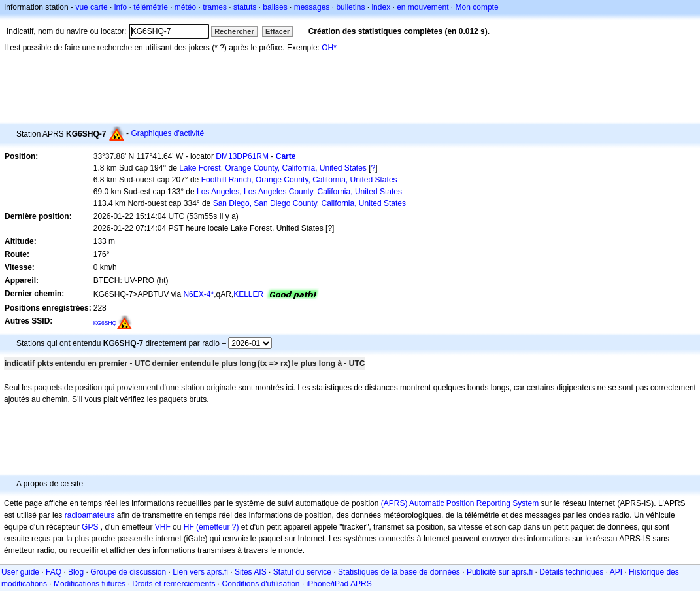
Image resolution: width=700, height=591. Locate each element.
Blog (76, 572)
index (381, 7)
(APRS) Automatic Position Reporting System (460, 503)
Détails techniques (571, 572)
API (616, 572)
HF (189, 527)
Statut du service (302, 572)
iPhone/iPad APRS (339, 584)
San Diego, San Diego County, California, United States (309, 203)
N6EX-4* (198, 294)
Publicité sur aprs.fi (500, 572)
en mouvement (423, 7)
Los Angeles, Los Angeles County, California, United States (299, 192)
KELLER (248, 294)
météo (185, 7)
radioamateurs (90, 515)
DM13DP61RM (242, 156)
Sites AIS (251, 572)
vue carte (91, 7)
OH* (329, 48)
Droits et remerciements (174, 584)
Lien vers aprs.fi (200, 572)
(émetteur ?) (217, 527)
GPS (90, 527)
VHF (163, 527)
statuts (245, 7)
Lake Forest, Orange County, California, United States (273, 168)
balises (275, 7)
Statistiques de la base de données (399, 572)
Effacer (277, 31)
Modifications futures (90, 584)
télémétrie (151, 7)
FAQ (54, 572)
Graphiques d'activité (167, 133)
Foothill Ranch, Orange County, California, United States (299, 180)
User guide (20, 572)
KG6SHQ (105, 323)
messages (312, 7)
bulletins (350, 7)
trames (215, 7)
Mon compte (477, 7)
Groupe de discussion (128, 572)
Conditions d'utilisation (261, 584)
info (121, 7)
